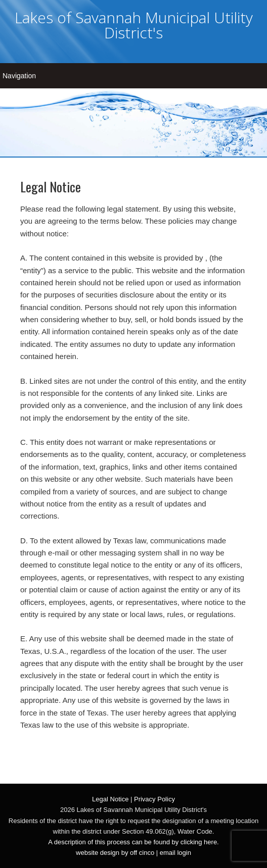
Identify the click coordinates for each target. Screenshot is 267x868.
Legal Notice (110, 799)
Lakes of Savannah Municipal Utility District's (134, 25)
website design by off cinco (115, 853)
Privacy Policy (154, 799)
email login (175, 853)
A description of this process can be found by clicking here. (133, 842)
